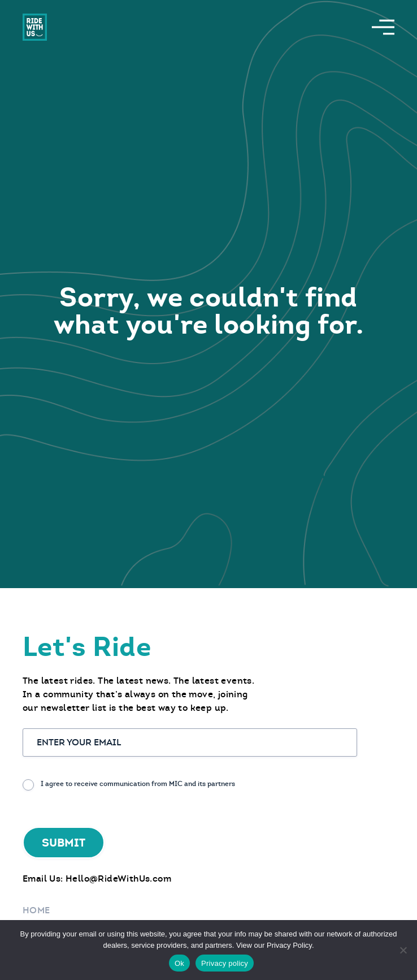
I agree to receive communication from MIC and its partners (138, 784)
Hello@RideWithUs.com (118, 878)
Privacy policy (225, 963)
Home (36, 910)
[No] (403, 950)
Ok (179, 963)
